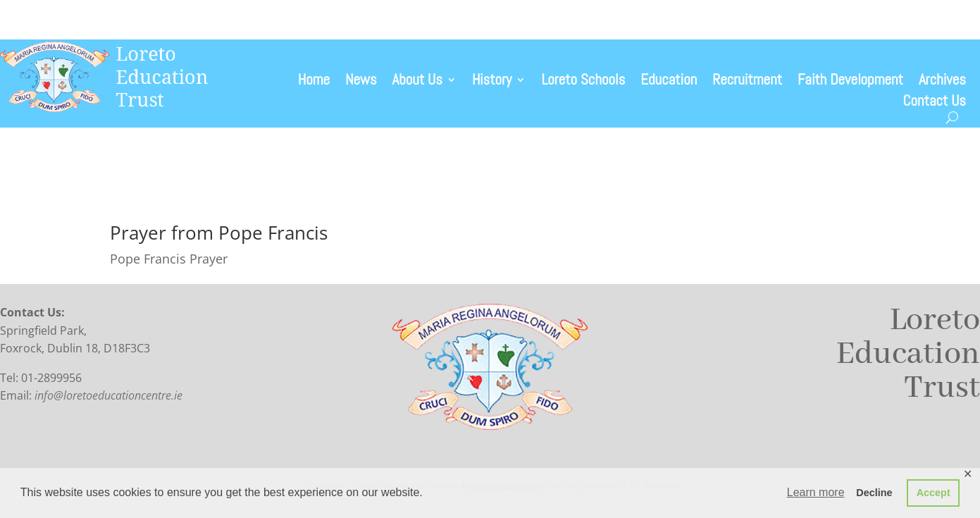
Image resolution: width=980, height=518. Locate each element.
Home (314, 82)
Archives (942, 82)
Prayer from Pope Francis (219, 233)
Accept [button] (934, 493)
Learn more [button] (816, 492)
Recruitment (747, 82)
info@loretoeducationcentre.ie (108, 395)
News (361, 82)
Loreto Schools (583, 82)
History (492, 82)
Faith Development (850, 82)
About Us (417, 82)
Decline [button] (874, 493)
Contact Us (935, 103)
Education (669, 82)
